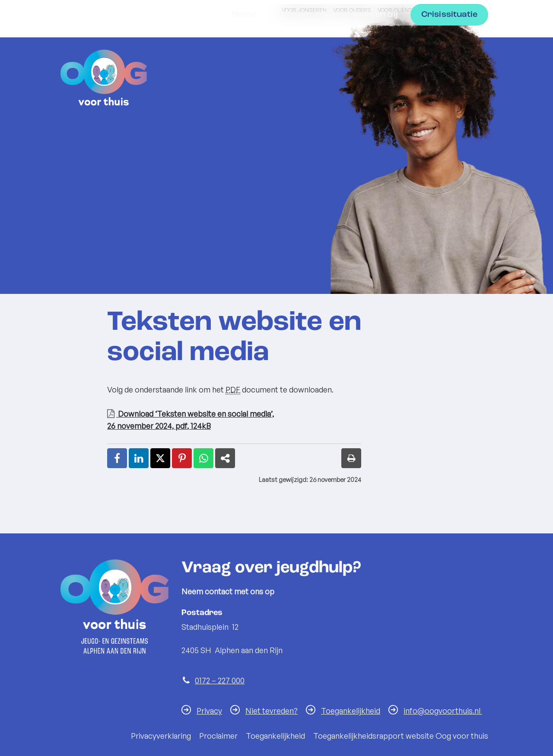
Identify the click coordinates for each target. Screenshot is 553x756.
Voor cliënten (398, 10)
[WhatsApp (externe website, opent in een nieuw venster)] (203, 458)
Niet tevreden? (272, 711)
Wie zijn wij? (304, 73)
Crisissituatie (449, 73)
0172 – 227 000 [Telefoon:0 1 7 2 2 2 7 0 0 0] (220, 680)
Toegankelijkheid (351, 711)
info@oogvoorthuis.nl (443, 711)
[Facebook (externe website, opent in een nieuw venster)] (117, 458)
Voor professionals (455, 10)
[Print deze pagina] (351, 458)
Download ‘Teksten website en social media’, (234, 420)
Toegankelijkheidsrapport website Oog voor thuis (401, 736)
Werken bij (375, 73)
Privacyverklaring (161, 736)
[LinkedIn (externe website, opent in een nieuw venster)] (139, 458)
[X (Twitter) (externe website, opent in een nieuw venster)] (160, 458)
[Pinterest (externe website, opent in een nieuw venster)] (182, 458)
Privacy (209, 711)
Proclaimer (218, 736)
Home (244, 73)
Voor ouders (352, 10)
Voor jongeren (304, 10)
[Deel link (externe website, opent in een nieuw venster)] (225, 458)
